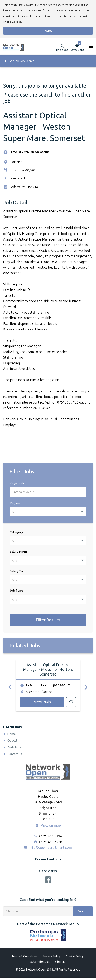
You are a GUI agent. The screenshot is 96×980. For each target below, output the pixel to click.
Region (15, 503)
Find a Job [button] (62, 50)
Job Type (16, 590)
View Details (42, 702)
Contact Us (15, 754)
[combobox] (48, 512)
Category (16, 532)
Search (83, 911)
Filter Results (48, 620)
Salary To (16, 571)
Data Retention (40, 962)
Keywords (17, 483)
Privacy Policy (52, 956)
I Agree (48, 31)
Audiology (14, 747)
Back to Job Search (19, 61)
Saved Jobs (77, 48)
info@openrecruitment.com (48, 847)
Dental (12, 734)
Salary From (18, 551)
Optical (12, 741)
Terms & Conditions (25, 956)
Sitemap (60, 962)
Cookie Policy (75, 956)
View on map (48, 825)
